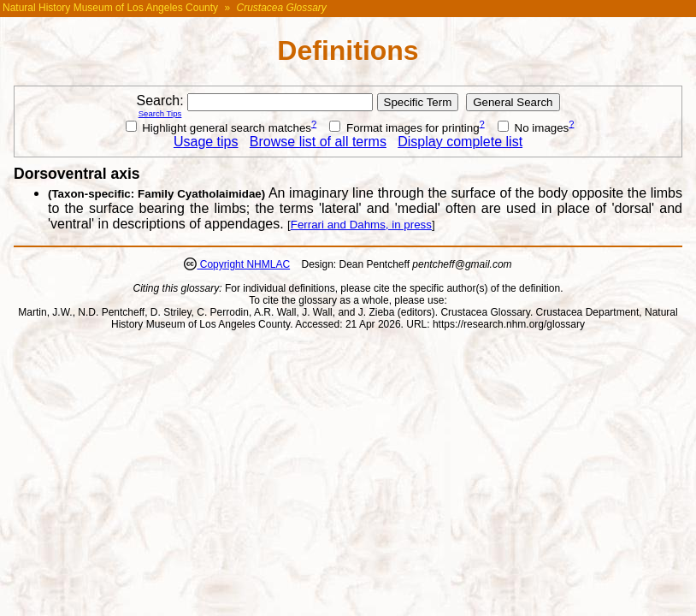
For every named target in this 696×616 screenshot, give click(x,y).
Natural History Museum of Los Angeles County (110, 8)
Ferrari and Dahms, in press (361, 225)
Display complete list (460, 142)
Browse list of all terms (318, 142)
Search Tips (160, 113)
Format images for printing (404, 128)
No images (533, 128)
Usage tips (206, 142)
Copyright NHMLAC (243, 264)
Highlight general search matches (219, 128)
